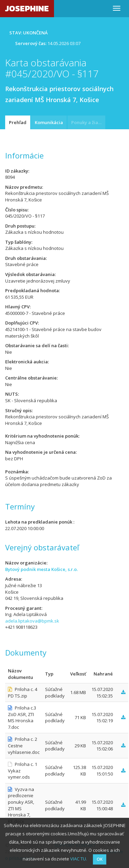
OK (100, 859)
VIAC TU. (79, 859)
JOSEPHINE (27, 8)
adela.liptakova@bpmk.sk (32, 621)
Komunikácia (49, 122)
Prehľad (18, 122)
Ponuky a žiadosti (88, 122)
